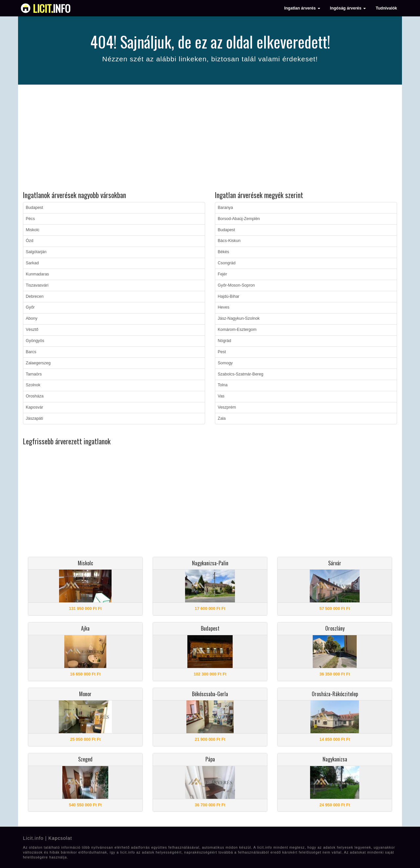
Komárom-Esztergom (237, 330)
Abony (32, 318)
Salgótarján (36, 252)
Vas (221, 396)
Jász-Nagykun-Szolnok (239, 318)
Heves (224, 307)
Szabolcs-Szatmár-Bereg (241, 374)
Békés (224, 252)
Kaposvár (35, 407)
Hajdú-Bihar (229, 296)
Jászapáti (35, 418)
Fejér (222, 274)
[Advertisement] (210, 139)
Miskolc (33, 230)
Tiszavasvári (37, 285)
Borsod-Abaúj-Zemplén (239, 219)
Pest (222, 352)
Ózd (30, 241)
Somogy (225, 363)
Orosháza (35, 396)
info (52, 8)
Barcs (31, 352)
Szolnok (33, 385)
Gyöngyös (35, 341)
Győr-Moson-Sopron (236, 285)
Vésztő (32, 330)
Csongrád (227, 263)
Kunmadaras (38, 274)
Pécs (31, 219)
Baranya (226, 208)
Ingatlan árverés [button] (302, 8)
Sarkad (32, 263)
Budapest (35, 208)
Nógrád (225, 341)
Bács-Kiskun (229, 241)
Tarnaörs (34, 374)
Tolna (223, 385)
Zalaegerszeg (38, 363)
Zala (222, 418)
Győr (30, 307)
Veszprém (227, 407)
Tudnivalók (386, 8)
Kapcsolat (60, 838)
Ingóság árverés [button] (348, 8)
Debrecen (35, 296)
